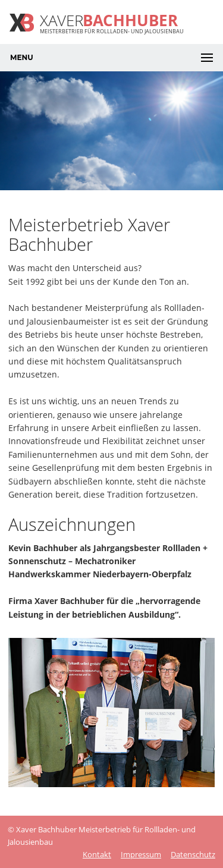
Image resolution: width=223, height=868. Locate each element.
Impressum (141, 854)
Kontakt (97, 854)
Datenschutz (193, 854)
